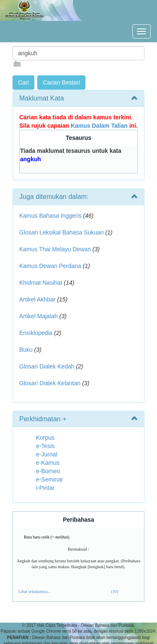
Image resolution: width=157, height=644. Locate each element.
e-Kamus (48, 463)
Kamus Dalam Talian (99, 126)
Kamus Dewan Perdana (50, 266)
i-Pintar (45, 488)
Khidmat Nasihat (41, 283)
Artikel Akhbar (37, 299)
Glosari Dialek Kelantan (50, 383)
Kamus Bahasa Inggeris (50, 216)
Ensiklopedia (36, 333)
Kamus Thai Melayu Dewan (55, 249)
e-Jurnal (47, 454)
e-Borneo (48, 471)
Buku (26, 350)
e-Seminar (50, 479)
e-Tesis (45, 446)
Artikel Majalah (39, 316)
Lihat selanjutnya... (35, 591)
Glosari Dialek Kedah (47, 366)
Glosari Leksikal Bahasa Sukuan (62, 232)
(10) (115, 591)
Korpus (45, 438)
